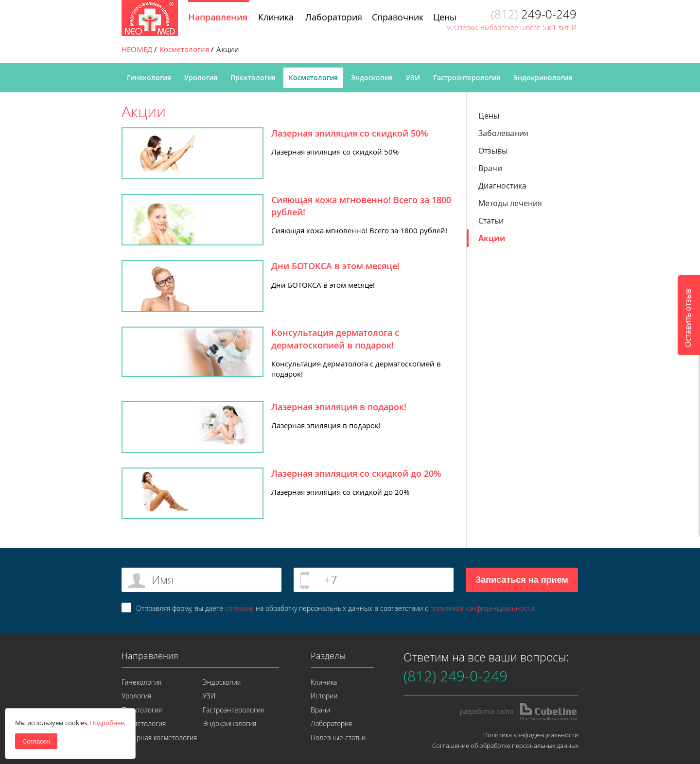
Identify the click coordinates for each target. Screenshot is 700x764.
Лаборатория (331, 723)
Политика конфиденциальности (531, 735)
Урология (201, 78)
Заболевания (503, 133)
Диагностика (502, 186)
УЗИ (413, 78)
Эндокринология (543, 78)
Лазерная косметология (159, 738)
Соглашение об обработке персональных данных (505, 746)
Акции (492, 238)
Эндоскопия (372, 78)
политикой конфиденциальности (482, 608)
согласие (239, 608)
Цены (489, 116)
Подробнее (107, 723)
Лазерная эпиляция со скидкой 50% (350, 133)
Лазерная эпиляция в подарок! (339, 407)
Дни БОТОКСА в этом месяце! (335, 266)
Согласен (36, 741)
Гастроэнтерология (467, 78)
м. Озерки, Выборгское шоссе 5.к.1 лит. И (511, 27)
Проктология (253, 78)
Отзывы (493, 151)
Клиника (324, 682)
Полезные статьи (338, 738)
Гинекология (149, 78)
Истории (324, 696)
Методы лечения (510, 203)
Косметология (313, 78)
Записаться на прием (522, 580)
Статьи (491, 221)
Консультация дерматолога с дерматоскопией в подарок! (335, 339)
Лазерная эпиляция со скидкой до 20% (356, 473)
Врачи (490, 168)
